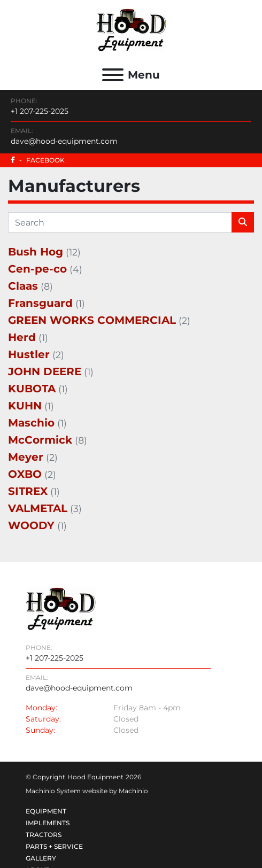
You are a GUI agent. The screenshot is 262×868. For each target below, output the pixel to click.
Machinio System (53, 791)
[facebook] (131, 160)
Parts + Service (54, 846)
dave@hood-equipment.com (64, 141)
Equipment (46, 811)
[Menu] (113, 75)
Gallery (41, 858)
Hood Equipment (95, 777)
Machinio (133, 791)
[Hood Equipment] (61, 609)
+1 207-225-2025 (40, 111)
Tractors (44, 835)
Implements (48, 823)
